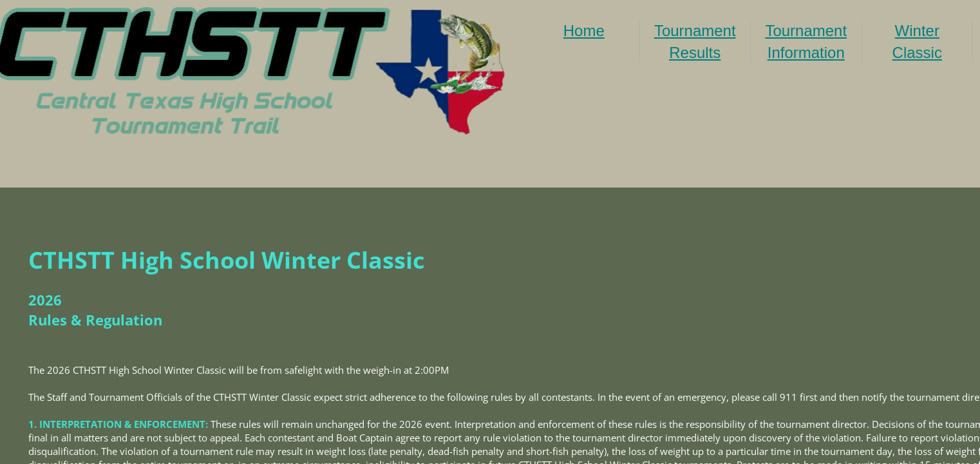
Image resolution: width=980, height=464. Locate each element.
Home (584, 31)
